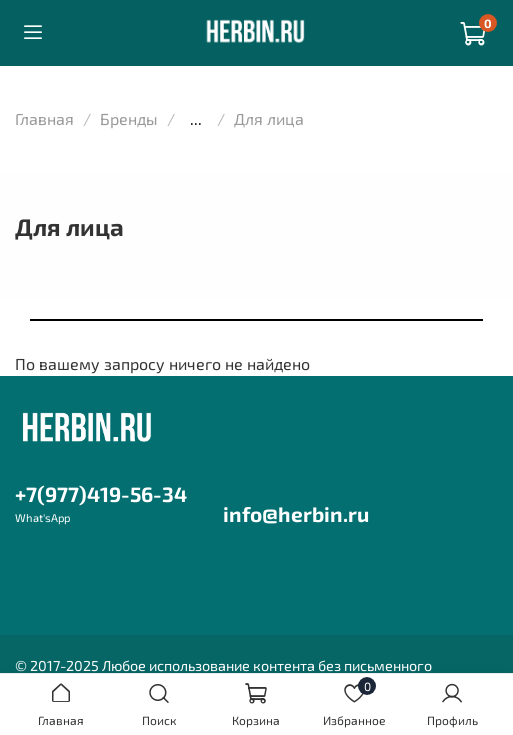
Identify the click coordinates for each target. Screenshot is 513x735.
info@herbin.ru (296, 513)
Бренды (129, 118)
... (196, 119)
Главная (44, 118)
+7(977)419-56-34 (101, 493)
